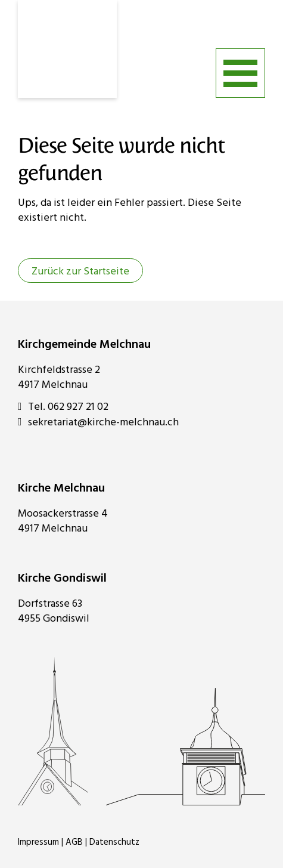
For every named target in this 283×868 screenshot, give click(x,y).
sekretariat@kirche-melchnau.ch (98, 422)
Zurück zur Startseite (80, 272)
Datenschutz (114, 842)
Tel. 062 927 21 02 (63, 407)
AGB (74, 842)
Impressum (38, 842)
